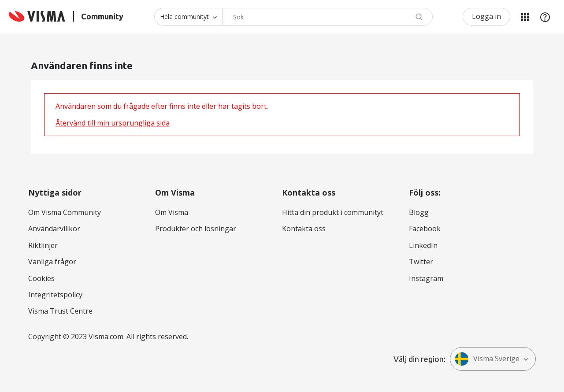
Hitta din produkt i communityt (333, 212)
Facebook (425, 229)
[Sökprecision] (188, 17)
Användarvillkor (54, 229)
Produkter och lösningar (196, 229)
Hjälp (545, 17)
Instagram (426, 278)
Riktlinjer (43, 245)
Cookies (41, 278)
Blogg (419, 212)
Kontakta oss (304, 229)
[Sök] (327, 17)
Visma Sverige (487, 359)
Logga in (486, 16)
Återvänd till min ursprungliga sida (113, 123)
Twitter (421, 262)
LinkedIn (423, 245)
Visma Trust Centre (60, 311)
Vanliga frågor (52, 262)
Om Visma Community (65, 212)
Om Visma (172, 212)
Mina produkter (525, 17)
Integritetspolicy (55, 295)
